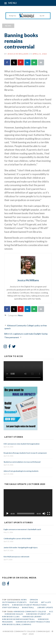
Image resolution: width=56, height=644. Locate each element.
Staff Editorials (11, 607)
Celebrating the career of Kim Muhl (17, 539)
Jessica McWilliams (18, 54)
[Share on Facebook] (7, 62)
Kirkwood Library (32, 617)
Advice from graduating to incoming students (21, 471)
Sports (6, 605)
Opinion (34, 600)
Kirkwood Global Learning (17, 624)
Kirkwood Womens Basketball (18, 619)
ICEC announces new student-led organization (22, 444)
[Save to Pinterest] (21, 62)
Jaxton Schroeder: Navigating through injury (21, 547)
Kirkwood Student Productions (29, 605)
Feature (34, 602)
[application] (28, 503)
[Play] (7, 514)
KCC (51, 611)
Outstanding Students (14, 602)
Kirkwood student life (38, 614)
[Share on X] (14, 62)
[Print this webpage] (41, 62)
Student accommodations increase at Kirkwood (22, 462)
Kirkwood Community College (30, 611)
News (8, 26)
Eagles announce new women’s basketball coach (22, 529)
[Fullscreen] (49, 514)
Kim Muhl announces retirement (16, 557)
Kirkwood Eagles (14, 614)
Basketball (28, 607)
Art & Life (46, 602)
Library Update (45, 607)
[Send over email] (34, 62)
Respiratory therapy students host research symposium (25, 453)
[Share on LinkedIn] (28, 62)
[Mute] (44, 514)
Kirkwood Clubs (11, 617)
